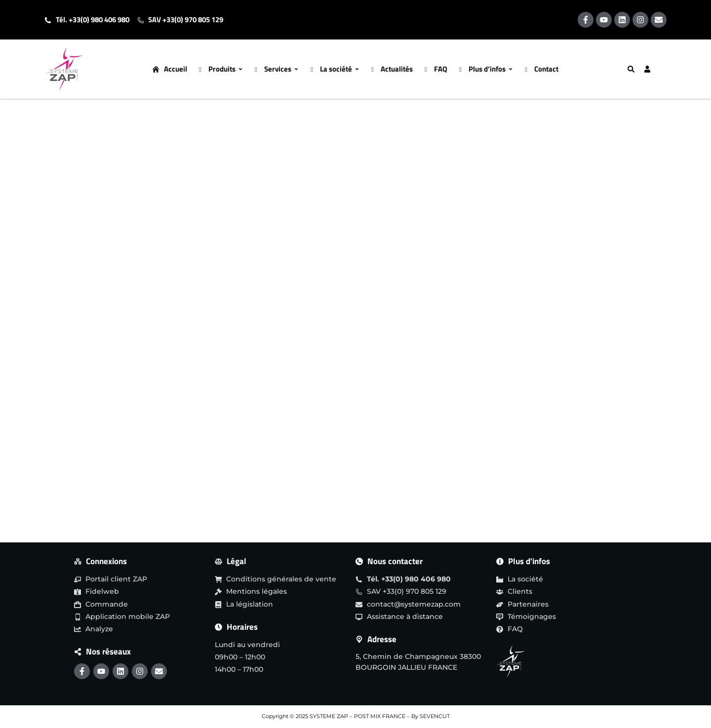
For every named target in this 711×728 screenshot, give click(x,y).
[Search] (632, 69)
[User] (648, 69)
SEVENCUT (435, 716)
